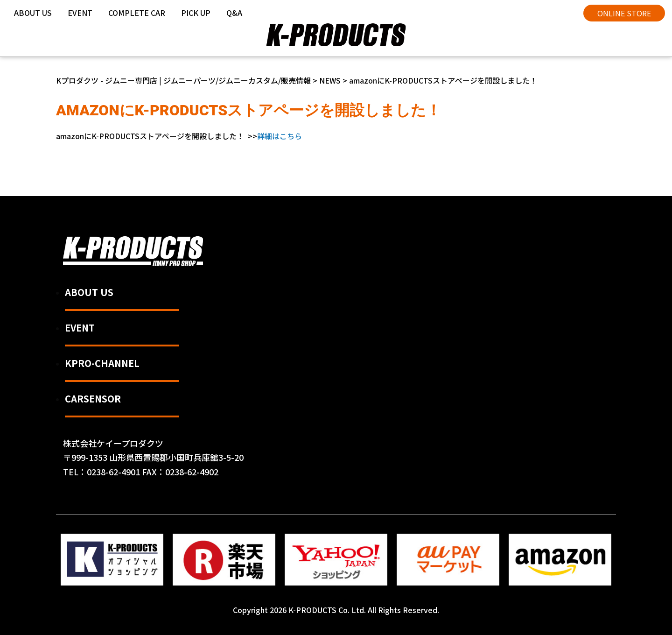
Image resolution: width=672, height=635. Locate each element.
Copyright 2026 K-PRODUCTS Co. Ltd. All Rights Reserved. (336, 610)
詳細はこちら (280, 136)
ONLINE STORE (624, 13)
